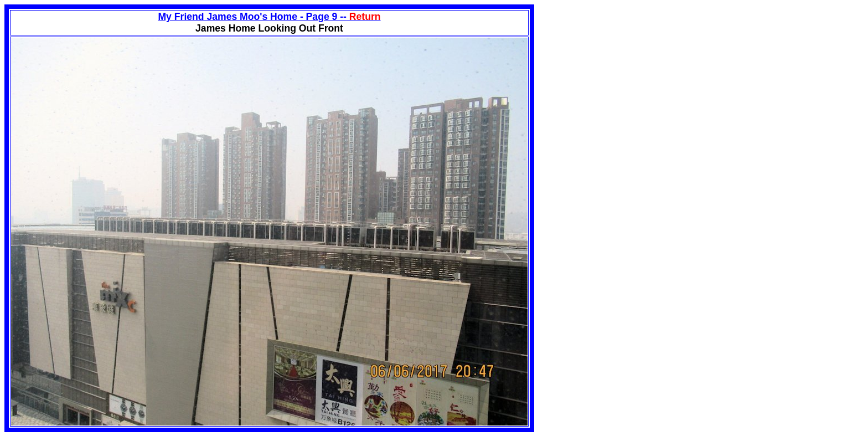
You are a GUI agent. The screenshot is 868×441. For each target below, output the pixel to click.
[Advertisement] (627, 82)
